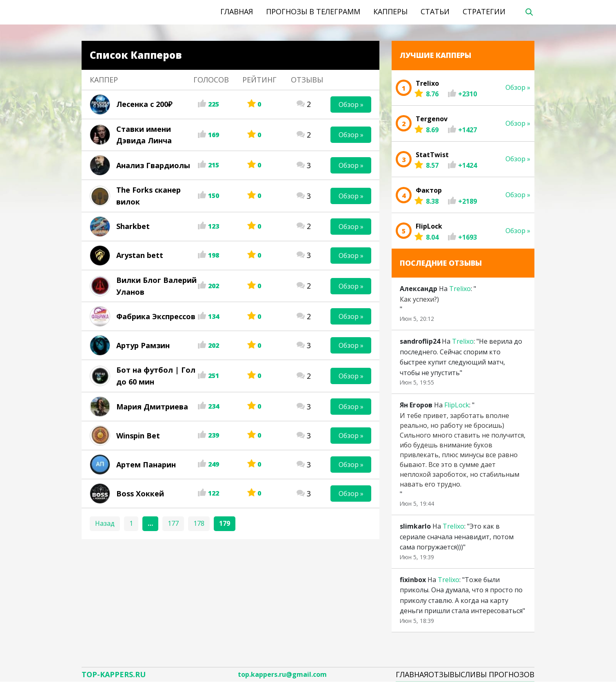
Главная (237, 11)
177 (173, 523)
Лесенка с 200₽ (144, 104)
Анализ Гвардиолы (153, 165)
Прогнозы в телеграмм (313, 11)
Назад (105, 523)
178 (199, 523)
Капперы (390, 11)
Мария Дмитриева (152, 407)
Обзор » (351, 104)
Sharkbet (133, 226)
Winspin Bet (138, 436)
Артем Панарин (146, 465)
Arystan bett (140, 255)
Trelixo (460, 289)
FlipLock (457, 405)
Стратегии (484, 11)
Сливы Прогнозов (497, 676)
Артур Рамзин (143, 345)
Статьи (435, 11)
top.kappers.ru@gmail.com (282, 677)
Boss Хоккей (140, 494)
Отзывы (444, 676)
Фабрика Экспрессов (156, 316)
